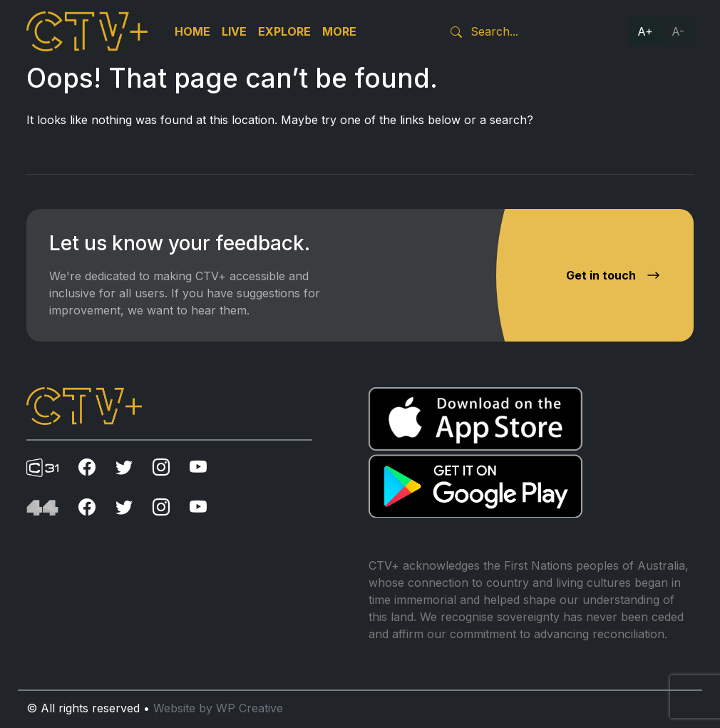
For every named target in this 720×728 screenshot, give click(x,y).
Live (234, 31)
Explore (284, 31)
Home (192, 31)
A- (678, 31)
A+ (645, 31)
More (339, 31)
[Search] (536, 31)
